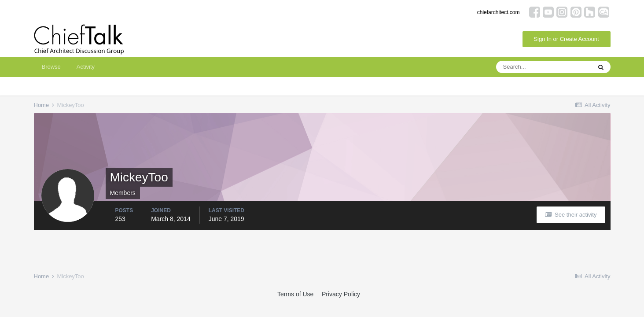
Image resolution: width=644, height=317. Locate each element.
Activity (86, 67)
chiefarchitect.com (499, 12)
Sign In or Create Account (566, 39)
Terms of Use (295, 294)
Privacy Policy (341, 294)
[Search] (544, 67)
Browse (51, 67)
